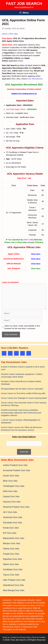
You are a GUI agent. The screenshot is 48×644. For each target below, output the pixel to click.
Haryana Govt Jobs (12, 502)
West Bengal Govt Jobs (14, 590)
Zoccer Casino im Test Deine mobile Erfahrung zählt (23, 393)
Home (4, 34)
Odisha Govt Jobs (11, 549)
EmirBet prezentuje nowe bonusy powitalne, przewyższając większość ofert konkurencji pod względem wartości (21, 413)
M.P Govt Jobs (10, 533)
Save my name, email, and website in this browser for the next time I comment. (22, 327)
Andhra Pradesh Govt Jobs (15, 465)
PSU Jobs (14, 34)
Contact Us (15, 637)
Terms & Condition (39, 637)
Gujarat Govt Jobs (11, 496)
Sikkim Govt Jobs (11, 564)
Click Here (36, 254)
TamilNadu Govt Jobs (13, 570)
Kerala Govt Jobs (11, 528)
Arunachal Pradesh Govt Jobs (17, 470)
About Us (6, 637)
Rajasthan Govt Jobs (12, 559)
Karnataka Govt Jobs (12, 523)
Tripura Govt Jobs (11, 575)
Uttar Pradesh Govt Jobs (14, 580)
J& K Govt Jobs (10, 512)
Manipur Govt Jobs (12, 543)
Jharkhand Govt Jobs (13, 517)
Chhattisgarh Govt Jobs (14, 486)
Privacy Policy (25, 637)
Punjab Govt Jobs (11, 554)
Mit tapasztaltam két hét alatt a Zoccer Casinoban (22, 389)
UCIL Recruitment (35, 79)
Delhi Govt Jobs (10, 491)
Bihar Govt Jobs (10, 481)
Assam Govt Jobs (11, 476)
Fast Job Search (24, 3)
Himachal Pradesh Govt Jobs (16, 507)
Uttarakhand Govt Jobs (13, 585)
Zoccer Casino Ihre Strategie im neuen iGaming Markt (24, 398)
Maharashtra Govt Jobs (14, 538)
